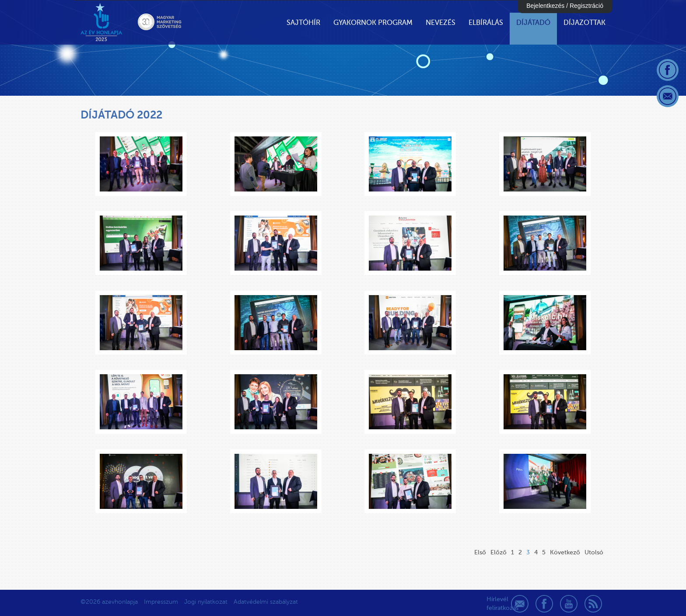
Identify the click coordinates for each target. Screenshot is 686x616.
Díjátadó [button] (533, 23)
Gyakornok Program (373, 23)
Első (480, 552)
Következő (565, 552)
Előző (499, 552)
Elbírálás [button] (486, 23)
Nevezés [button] (441, 23)
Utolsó (594, 552)
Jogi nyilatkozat (206, 602)
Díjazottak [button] (584, 23)
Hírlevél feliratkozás (495, 604)
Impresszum (161, 602)
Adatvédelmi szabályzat (266, 602)
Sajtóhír (303, 23)
